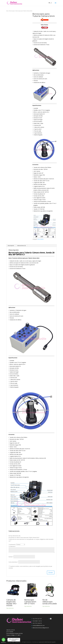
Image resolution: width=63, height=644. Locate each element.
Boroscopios (12, 11)
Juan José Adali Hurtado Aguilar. (48, 642)
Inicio (7, 11)
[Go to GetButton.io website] (3, 643)
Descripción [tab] (11, 246)
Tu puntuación (12, 544)
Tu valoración (12, 546)
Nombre (11, 557)
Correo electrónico (13, 562)
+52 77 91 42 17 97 (37, 619)
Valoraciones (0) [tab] (21, 246)
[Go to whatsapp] (3, 640)
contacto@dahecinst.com (39, 625)
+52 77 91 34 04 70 (37, 623)
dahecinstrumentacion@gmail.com (41, 628)
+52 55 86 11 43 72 (37, 621)
